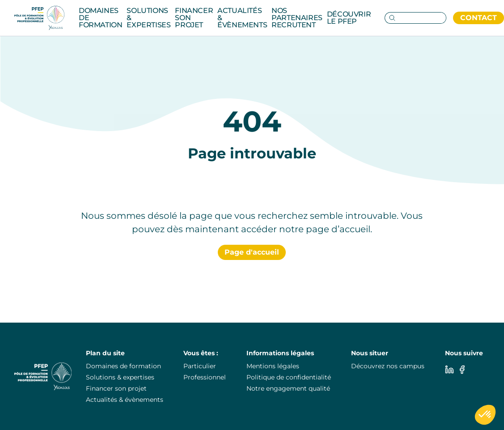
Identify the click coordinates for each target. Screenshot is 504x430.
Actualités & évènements (242, 18)
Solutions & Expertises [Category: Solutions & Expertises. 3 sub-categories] (148, 18)
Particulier (200, 366)
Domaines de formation (123, 366)
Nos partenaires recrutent (297, 18)
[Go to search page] (390, 18)
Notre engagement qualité (288, 388)
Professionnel (205, 377)
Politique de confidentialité (289, 377)
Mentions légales (273, 366)
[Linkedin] (449, 370)
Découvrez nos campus (388, 366)
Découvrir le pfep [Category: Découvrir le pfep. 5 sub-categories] (349, 18)
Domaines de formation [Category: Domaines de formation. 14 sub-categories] (100, 18)
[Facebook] (462, 370)
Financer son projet (194, 18)
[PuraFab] (39, 18)
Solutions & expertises (120, 377)
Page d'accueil (252, 252)
